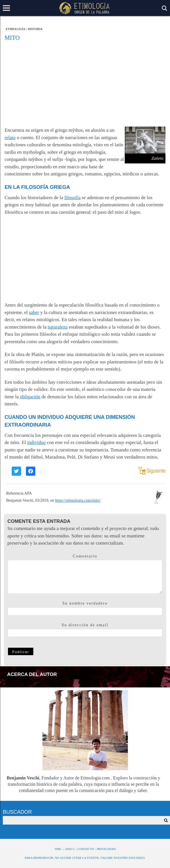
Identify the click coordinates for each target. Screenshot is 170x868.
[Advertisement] (85, 84)
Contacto (86, 849)
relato (10, 138)
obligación (30, 397)
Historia (35, 29)
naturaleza (58, 327)
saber (34, 312)
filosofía (72, 198)
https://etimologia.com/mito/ (78, 500)
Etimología (16, 29)
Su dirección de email (85, 625)
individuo (36, 442)
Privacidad (106, 849)
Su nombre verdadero (85, 603)
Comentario (85, 556)
